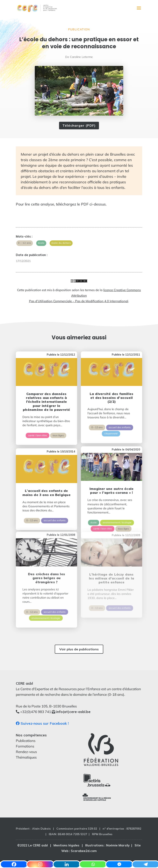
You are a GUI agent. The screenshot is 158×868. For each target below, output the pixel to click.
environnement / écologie (117, 504)
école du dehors (61, 243)
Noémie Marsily (118, 845)
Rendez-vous (26, 752)
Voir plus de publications (79, 649)
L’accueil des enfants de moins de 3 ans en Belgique (46, 480)
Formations (25, 746)
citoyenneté (111, 425)
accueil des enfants (120, 419)
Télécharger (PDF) (79, 125)
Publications (26, 741)
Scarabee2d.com (84, 851)
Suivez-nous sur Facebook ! (42, 723)
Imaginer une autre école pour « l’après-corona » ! (112, 472)
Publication (79, 29)
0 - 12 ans (25, 243)
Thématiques (26, 757)
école (41, 243)
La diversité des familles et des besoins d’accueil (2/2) (112, 389)
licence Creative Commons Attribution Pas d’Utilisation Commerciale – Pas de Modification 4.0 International (85, 296)
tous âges (58, 429)
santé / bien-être (38, 429)
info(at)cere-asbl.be (73, 712)
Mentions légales (66, 845)
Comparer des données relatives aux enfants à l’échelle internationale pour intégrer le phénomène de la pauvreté (46, 396)
